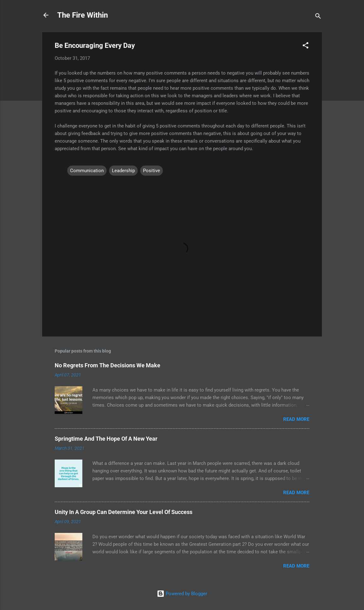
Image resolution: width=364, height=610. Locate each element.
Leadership (123, 171)
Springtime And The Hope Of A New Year (106, 439)
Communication (87, 171)
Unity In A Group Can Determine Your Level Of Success (124, 512)
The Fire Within (83, 15)
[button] (306, 46)
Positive (152, 171)
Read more (296, 419)
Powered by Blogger (182, 594)
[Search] (318, 17)
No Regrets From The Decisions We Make (108, 365)
